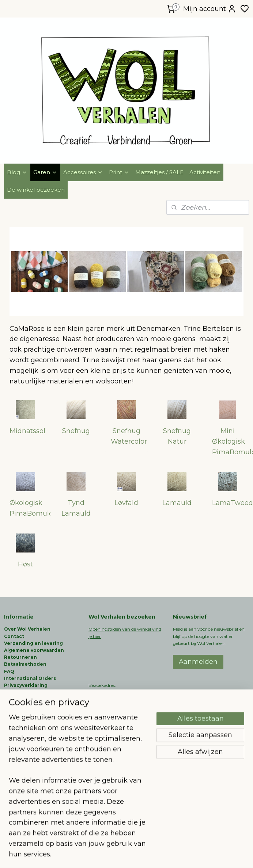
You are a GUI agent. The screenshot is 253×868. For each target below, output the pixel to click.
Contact (14, 636)
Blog (17, 172)
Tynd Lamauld (76, 508)
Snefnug (76, 431)
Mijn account (210, 9)
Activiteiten (205, 172)
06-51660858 (102, 706)
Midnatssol (27, 431)
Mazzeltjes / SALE (159, 172)
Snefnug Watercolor (129, 436)
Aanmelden (198, 662)
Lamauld (177, 503)
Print (119, 172)
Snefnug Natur (177, 436)
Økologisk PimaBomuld (28, 508)
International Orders (30, 678)
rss (163, 854)
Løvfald (126, 503)
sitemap (150, 854)
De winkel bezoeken (36, 190)
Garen (45, 172)
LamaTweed (231, 503)
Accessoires (83, 172)
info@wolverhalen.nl (110, 734)
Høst (25, 564)
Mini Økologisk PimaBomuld (231, 441)
